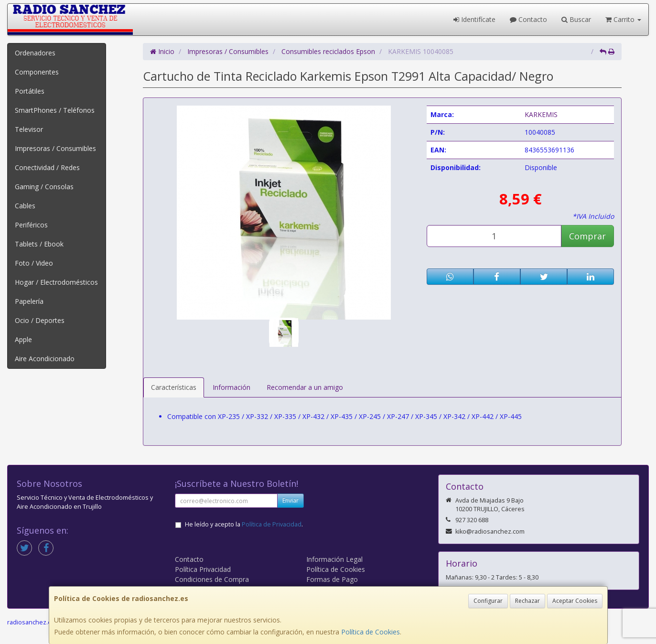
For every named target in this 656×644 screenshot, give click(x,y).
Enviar (290, 500)
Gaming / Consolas (44, 187)
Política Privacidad (203, 569)
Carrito (623, 19)
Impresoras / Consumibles (55, 148)
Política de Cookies (371, 632)
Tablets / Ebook (39, 244)
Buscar (576, 19)
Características (174, 387)
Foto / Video (34, 263)
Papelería (29, 301)
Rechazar (527, 601)
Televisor (29, 129)
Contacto (528, 19)
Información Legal (334, 559)
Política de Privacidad (272, 524)
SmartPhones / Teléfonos (55, 110)
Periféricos (31, 225)
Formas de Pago (332, 579)
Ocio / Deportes (40, 320)
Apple (23, 339)
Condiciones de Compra (212, 579)
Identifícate (474, 19)
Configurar (488, 601)
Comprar (587, 236)
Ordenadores (35, 53)
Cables (25, 206)
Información (231, 387)
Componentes (37, 72)
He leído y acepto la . (244, 524)
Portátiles (30, 91)
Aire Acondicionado (45, 359)
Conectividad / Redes (47, 167)
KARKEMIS (541, 114)
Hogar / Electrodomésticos (56, 282)
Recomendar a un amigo (305, 387)
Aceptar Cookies (575, 601)
